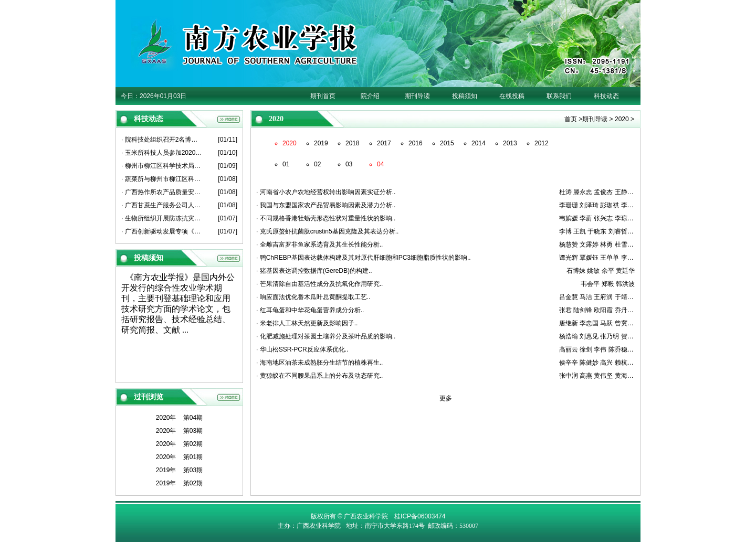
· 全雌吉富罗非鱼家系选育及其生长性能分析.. (319, 245)
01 (286, 164)
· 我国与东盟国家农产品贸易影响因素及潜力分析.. (326, 205)
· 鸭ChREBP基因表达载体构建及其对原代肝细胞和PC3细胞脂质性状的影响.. (364, 258)
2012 (542, 143)
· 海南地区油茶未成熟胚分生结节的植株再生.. (319, 363)
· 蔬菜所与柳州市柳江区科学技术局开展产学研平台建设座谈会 (162, 179)
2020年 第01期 (179, 457)
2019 (321, 143)
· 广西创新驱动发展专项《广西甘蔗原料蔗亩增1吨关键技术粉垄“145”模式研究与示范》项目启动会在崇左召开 (162, 231)
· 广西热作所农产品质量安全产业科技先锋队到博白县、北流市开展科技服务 (162, 192)
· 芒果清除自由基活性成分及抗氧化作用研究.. (319, 284)
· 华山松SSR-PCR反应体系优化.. (302, 349)
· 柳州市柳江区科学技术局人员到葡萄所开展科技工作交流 (162, 166)
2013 (510, 143)
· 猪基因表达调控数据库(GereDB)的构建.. (314, 271)
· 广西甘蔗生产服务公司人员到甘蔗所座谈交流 (162, 205)
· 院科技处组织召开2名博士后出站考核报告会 (162, 140)
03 (349, 164)
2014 (479, 143)
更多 (446, 398)
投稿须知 (465, 96)
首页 (571, 119)
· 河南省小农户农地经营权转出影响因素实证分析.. (326, 192)
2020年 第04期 (179, 418)
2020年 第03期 (179, 431)
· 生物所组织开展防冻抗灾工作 (162, 218)
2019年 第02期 (179, 483)
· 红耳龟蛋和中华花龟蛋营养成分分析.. (310, 310)
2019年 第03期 (179, 470)
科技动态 (606, 96)
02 (317, 164)
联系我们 (559, 96)
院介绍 (370, 96)
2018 (353, 143)
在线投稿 (512, 96)
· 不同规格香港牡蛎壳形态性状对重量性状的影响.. (326, 218)
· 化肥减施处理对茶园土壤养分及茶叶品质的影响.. (326, 336)
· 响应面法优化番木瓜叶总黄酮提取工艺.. (313, 297)
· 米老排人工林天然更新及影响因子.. (307, 323)
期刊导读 (417, 96)
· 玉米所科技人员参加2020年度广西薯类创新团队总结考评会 (162, 153)
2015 (447, 143)
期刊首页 (323, 96)
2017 (384, 143)
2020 (622, 119)
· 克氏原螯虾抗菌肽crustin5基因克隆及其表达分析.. (327, 231)
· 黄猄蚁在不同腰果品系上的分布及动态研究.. (319, 376)
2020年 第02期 (179, 444)
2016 (416, 143)
